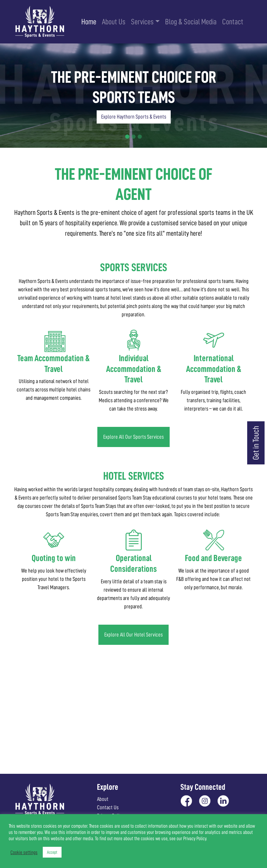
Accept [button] (52, 852)
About (103, 799)
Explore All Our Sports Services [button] (133, 437)
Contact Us (108, 808)
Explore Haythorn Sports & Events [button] (134, 117)
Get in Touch (256, 443)
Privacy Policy (195, 838)
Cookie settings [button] (24, 852)
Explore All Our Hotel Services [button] (133, 635)
